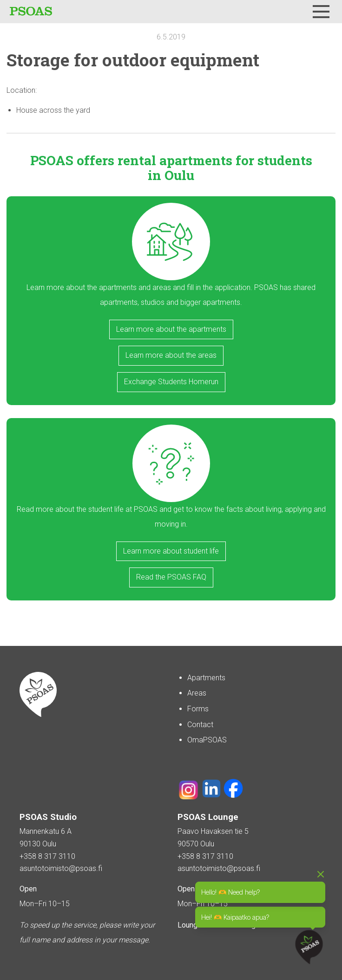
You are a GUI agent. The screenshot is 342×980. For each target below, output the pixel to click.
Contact (200, 725)
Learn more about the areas (171, 355)
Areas (197, 693)
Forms (198, 709)
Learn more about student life (171, 551)
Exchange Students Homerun (171, 382)
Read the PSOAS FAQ (171, 577)
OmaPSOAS (207, 740)
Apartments (206, 678)
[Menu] (321, 12)
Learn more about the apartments (171, 329)
